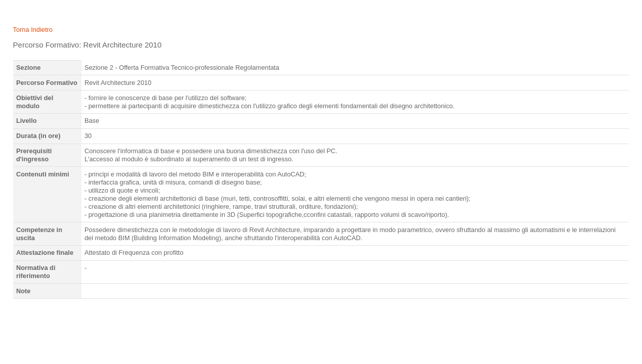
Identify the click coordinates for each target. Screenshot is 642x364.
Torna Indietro (33, 30)
